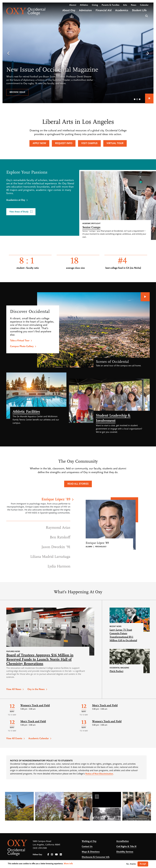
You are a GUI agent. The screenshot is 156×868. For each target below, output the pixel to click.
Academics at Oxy (16, 200)
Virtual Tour (115, 143)
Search (146, 16)
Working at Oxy (89, 841)
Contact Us (87, 847)
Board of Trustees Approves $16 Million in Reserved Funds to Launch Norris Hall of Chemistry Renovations (40, 660)
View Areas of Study (19, 212)
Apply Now (39, 143)
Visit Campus (89, 143)
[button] (8, 53)
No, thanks (131, 864)
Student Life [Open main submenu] (139, 11)
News (134, 5)
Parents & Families (111, 5)
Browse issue (17, 92)
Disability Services (125, 852)
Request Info (64, 143)
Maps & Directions (91, 852)
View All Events (14, 739)
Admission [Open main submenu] (85, 11)
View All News (14, 689)
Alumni (73, 5)
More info (68, 864)
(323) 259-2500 (40, 848)
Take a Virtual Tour (20, 341)
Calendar (144, 5)
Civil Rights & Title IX (126, 847)
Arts (125, 5)
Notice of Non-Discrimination (99, 774)
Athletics (84, 5)
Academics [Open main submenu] (122, 11)
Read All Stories (78, 484)
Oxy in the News (36, 689)
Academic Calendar (39, 739)
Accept (143, 864)
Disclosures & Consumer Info (96, 857)
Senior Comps (91, 227)
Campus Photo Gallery (22, 346)
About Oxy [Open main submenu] (69, 11)
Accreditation (123, 841)
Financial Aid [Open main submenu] (104, 11)
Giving (95, 5)
